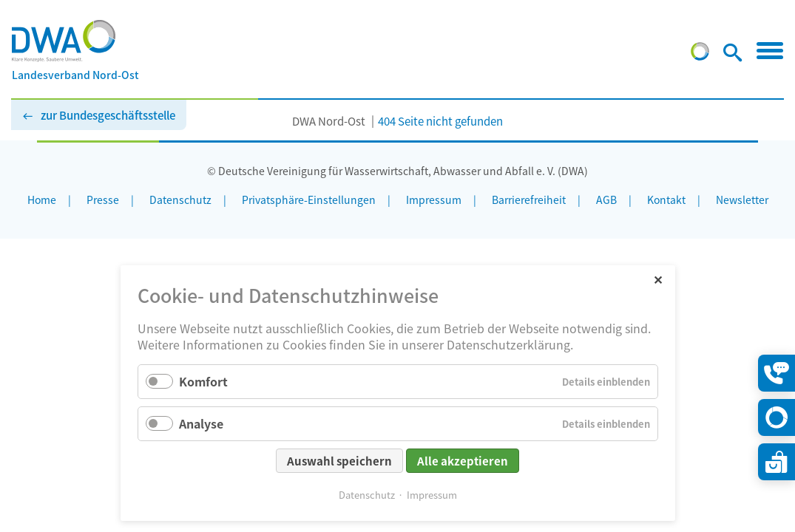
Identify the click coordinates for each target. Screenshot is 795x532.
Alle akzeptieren (463, 461)
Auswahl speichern (339, 461)
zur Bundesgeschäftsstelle (108, 115)
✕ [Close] (658, 279)
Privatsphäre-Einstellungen (309, 199)
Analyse (201, 423)
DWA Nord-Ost (329, 121)
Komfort (203, 381)
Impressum (432, 495)
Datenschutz (367, 495)
